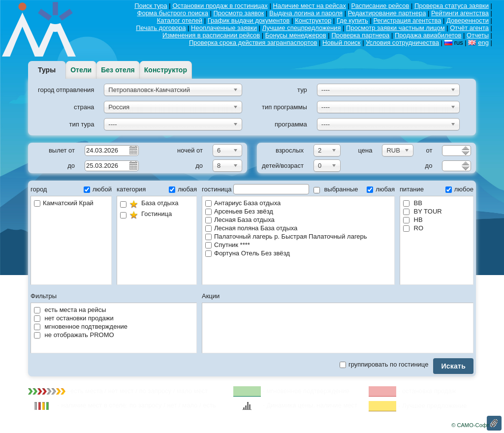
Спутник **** (228, 245)
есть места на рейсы (70, 310)
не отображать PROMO (74, 335)
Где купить (352, 20)
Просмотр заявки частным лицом (395, 28)
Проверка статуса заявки (452, 6)
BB (413, 203)
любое (459, 189)
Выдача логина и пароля (306, 13)
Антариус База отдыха (243, 203)
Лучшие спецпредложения (302, 28)
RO (413, 228)
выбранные (336, 189)
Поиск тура (151, 6)
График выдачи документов (249, 20)
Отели (81, 70)
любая (183, 189)
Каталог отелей (180, 20)
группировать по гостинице (384, 364)
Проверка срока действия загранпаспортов (253, 43)
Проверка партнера (360, 35)
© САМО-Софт (470, 425)
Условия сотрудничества (402, 43)
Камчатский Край (64, 203)
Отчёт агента (469, 28)
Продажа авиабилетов (428, 35)
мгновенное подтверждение (81, 326)
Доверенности (468, 20)
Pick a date (133, 150)
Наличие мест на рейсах (309, 6)
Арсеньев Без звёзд (239, 211)
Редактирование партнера (387, 13)
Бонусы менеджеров (296, 35)
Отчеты (478, 35)
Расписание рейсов (380, 6)
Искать (453, 366)
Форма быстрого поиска (173, 13)
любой (98, 189)
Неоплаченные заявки (224, 28)
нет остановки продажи (74, 318)
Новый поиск (341, 43)
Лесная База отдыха (240, 220)
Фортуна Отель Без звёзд (248, 253)
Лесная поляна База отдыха (251, 228)
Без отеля (118, 70)
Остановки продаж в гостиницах (220, 6)
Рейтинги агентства (460, 13)
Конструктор (313, 20)
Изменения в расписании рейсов (211, 35)
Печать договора (161, 28)
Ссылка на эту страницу (494, 423)
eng (483, 43)
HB (413, 220)
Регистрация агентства (407, 20)
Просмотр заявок (239, 13)
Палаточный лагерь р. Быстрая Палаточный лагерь (286, 236)
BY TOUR (423, 211)
